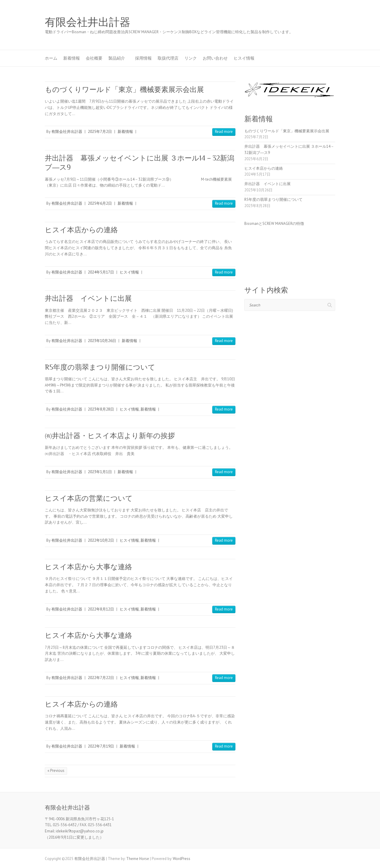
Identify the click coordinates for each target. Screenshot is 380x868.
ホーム (51, 58)
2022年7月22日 (101, 678)
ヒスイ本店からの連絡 (81, 230)
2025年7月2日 (100, 132)
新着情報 (72, 58)
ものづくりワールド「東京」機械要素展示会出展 (124, 89)
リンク (191, 58)
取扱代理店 (168, 58)
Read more (224, 132)
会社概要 (94, 58)
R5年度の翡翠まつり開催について (100, 367)
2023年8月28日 (101, 409)
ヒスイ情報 (244, 58)
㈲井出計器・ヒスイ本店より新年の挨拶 (110, 436)
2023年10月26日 (102, 341)
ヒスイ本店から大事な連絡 (88, 567)
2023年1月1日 (100, 472)
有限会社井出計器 (88, 22)
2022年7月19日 (101, 746)
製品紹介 (119, 58)
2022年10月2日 (101, 540)
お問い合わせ (215, 58)
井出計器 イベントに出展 (88, 298)
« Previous (56, 771)
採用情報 (143, 58)
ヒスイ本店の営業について (89, 498)
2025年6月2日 (100, 203)
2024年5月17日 (101, 272)
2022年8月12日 (101, 609)
